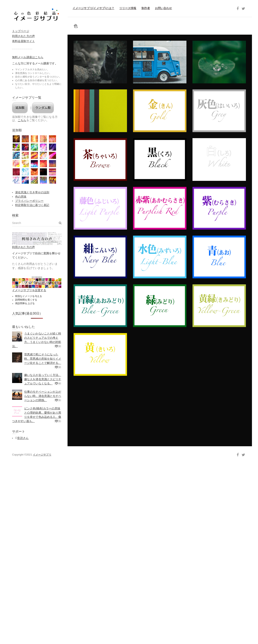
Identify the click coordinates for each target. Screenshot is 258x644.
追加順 (20, 108)
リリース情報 (128, 8)
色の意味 (21, 197)
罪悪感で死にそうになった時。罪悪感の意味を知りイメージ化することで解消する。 (43, 359)
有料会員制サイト (23, 41)
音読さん (23, 438)
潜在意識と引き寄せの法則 (32, 192)
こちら (22, 120)
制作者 (146, 8)
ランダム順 (43, 108)
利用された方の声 (23, 36)
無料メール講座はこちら (28, 57)
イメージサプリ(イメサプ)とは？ (93, 8)
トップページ (21, 31)
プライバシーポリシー (29, 201)
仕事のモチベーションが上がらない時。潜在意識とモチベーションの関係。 (43, 396)
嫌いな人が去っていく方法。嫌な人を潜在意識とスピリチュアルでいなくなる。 (43, 379)
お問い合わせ (164, 8)
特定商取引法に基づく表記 (32, 205)
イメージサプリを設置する (29, 290)
